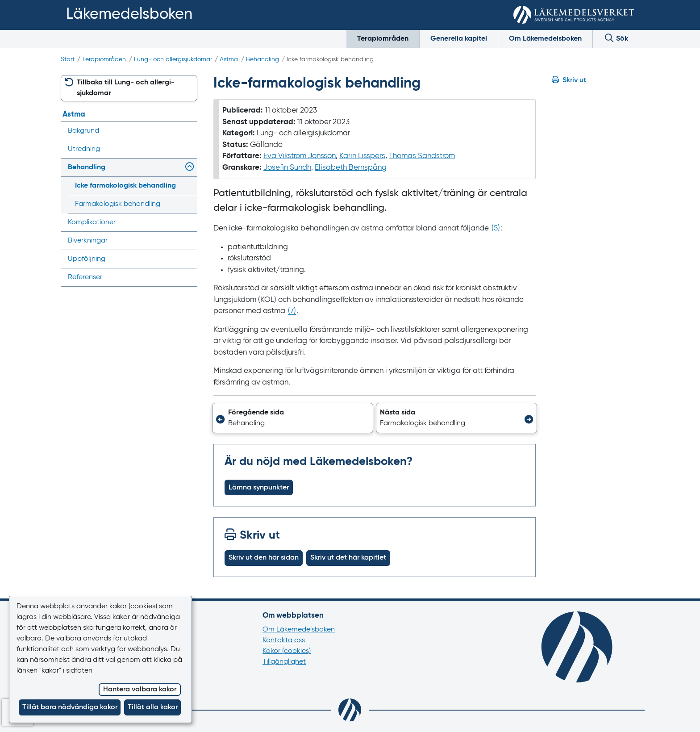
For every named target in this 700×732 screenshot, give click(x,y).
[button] (293, 418)
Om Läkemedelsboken (545, 39)
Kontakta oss (284, 640)
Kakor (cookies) (287, 651)
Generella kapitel (459, 39)
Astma (229, 59)
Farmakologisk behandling (118, 204)
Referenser (85, 277)
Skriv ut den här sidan (264, 558)
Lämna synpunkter (259, 488)
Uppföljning (87, 259)
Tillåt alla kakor (153, 707)
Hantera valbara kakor (140, 690)
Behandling (262, 59)
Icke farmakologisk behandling (125, 186)
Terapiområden (383, 39)
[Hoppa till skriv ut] (596, 80)
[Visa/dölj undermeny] (188, 167)
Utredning (84, 149)
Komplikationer (92, 222)
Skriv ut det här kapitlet (348, 558)
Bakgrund (83, 131)
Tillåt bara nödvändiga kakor (70, 707)
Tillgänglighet (284, 662)
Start (68, 59)
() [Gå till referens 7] (292, 311)
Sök (616, 38)
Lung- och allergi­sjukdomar (173, 59)
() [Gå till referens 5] (496, 228)
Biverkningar (88, 241)
